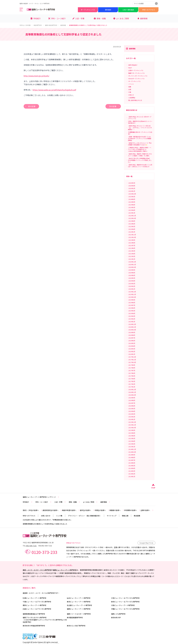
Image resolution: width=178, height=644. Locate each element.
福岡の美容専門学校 (52, 25)
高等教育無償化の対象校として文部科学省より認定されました (45, 524)
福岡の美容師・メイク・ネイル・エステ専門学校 (35, 3)
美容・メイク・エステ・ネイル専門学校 (37, 570)
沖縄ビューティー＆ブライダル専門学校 (125, 609)
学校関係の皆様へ (132, 510)
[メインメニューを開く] (21, 10)
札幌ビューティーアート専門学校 (34, 598)
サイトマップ (112, 516)
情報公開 (125, 516)
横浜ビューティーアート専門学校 (34, 605)
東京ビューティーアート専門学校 (79, 602)
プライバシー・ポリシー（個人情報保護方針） (85, 516)
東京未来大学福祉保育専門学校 (34, 626)
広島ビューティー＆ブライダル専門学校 (37, 609)
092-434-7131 (31, 546)
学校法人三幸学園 (26, 25)
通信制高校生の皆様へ (52, 510)
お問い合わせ (46, 516)
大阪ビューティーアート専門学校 (123, 605)
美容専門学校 (39, 25)
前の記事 (30, 106)
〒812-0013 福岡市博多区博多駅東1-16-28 (38, 543)
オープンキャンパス (88, 10)
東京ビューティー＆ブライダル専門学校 (125, 602)
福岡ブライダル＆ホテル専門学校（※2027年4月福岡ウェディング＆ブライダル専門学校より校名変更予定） (45, 620)
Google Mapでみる (146, 543)
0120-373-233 (44, 552)
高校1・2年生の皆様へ (33, 510)
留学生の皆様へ (87, 510)
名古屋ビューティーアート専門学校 (79, 605)
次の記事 (115, 106)
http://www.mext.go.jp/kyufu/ (36, 76)
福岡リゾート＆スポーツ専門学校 (79, 614)
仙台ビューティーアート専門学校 (79, 598)
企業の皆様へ (147, 510)
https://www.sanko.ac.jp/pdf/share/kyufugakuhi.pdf (54, 90)
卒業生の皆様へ (102, 510)
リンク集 (59, 516)
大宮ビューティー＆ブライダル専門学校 (125, 598)
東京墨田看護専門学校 (75, 618)
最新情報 (64, 25)
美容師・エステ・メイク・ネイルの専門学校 (41, 593)
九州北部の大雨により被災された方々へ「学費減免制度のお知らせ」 (47, 520)
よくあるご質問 (90, 502)
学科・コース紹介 (44, 502)
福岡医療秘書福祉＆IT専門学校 (34, 614)
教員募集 (137, 516)
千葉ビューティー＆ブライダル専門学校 (37, 602)
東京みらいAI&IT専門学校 (76, 626)
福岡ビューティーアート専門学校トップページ (41, 497)
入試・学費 (60, 502)
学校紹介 (28, 502)
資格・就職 (74, 502)
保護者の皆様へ (117, 510)
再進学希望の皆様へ (71, 510)
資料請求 (108, 10)
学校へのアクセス (149, 10)
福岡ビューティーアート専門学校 (65, 570)
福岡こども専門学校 (118, 614)
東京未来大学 (116, 618)
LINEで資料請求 (128, 10)
